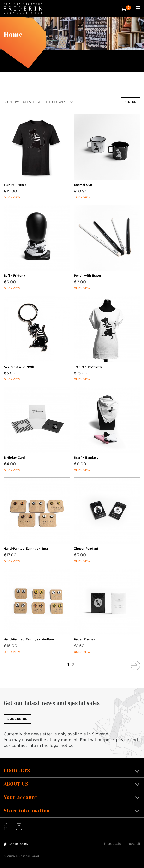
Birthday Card (14, 457)
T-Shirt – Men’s (15, 185)
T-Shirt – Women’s (88, 367)
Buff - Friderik (14, 276)
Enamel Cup (83, 185)
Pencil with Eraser (88, 276)
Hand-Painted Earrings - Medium (29, 639)
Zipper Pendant (86, 549)
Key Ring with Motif (19, 367)
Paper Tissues (84, 639)
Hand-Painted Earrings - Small (27, 549)
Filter (131, 102)
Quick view (12, 197)
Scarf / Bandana (86, 457)
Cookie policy (18, 844)
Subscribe (17, 719)
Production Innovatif (122, 844)
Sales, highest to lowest (47, 102)
